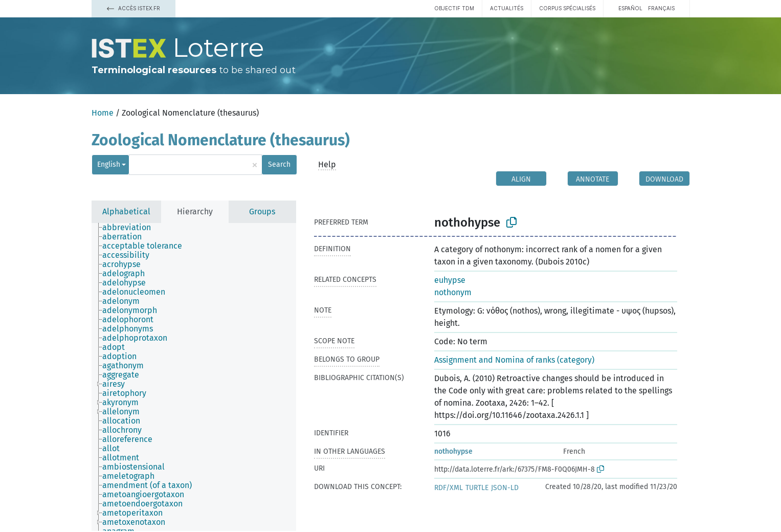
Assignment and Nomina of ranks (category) (514, 360)
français (661, 8)
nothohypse (453, 451)
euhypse (450, 280)
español (630, 8)
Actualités (507, 8)
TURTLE (477, 488)
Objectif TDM (454, 8)
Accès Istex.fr (133, 8)
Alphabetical (126, 212)
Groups (262, 212)
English (109, 164)
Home (103, 113)
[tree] (194, 377)
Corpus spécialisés (567, 8)
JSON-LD (505, 488)
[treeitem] (131, 228)
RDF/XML (449, 488)
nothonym (453, 292)
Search (279, 164)
